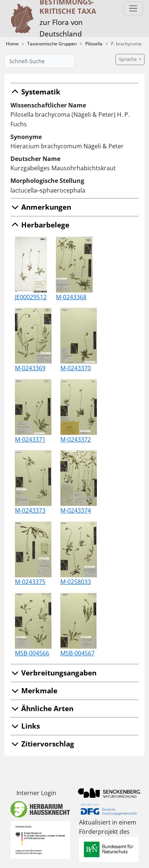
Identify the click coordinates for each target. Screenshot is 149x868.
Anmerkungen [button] (41, 207)
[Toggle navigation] (133, 8)
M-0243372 (76, 439)
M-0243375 (30, 582)
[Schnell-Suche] (39, 61)
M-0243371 (30, 439)
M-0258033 (76, 582)
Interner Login (36, 793)
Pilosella (94, 44)
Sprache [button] (128, 59)
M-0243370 (76, 368)
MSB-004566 (32, 653)
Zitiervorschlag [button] (42, 744)
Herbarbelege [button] (40, 225)
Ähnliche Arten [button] (42, 708)
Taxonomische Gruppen (52, 44)
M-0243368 (71, 297)
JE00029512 (31, 297)
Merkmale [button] (34, 690)
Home (12, 44)
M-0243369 (30, 368)
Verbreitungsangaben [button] (53, 673)
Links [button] (25, 726)
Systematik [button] (35, 92)
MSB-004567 (77, 653)
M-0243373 (30, 510)
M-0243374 (76, 510)
